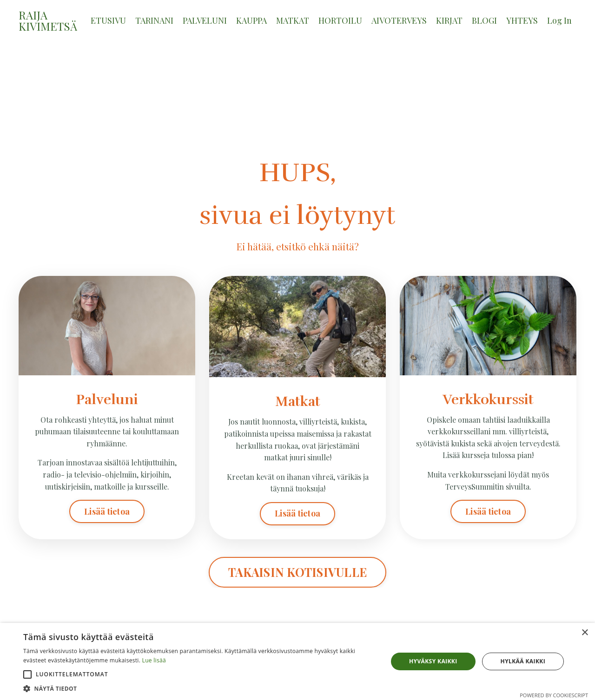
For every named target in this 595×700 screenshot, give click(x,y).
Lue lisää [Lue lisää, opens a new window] (154, 660)
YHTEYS (522, 20)
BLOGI (484, 20)
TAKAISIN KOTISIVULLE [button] (297, 572)
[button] (27, 674)
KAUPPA (251, 20)
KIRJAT (449, 20)
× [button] (585, 633)
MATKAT (293, 20)
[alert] (297, 661)
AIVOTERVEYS (399, 20)
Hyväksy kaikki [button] (433, 661)
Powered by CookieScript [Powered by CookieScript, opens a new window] (554, 695)
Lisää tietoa (107, 511)
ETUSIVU (108, 20)
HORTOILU (340, 20)
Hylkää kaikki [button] (523, 661)
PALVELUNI (205, 20)
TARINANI (154, 20)
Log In (559, 20)
